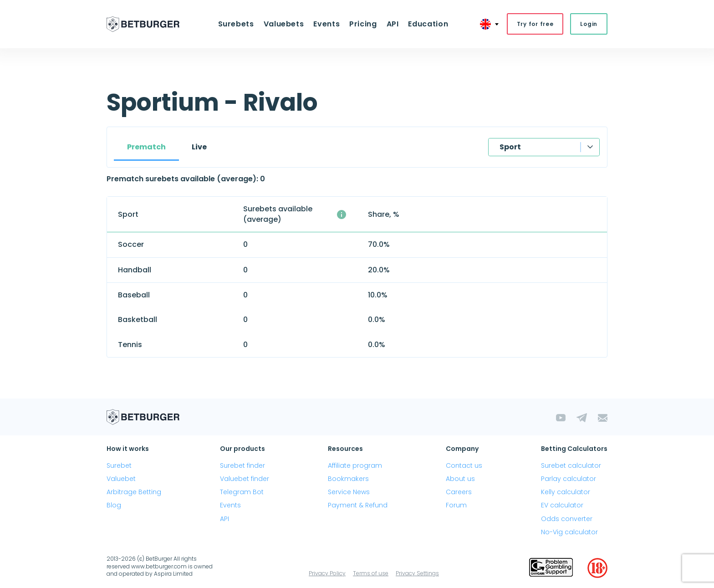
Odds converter (567, 519)
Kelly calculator (566, 493)
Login (589, 24)
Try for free (535, 24)
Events (327, 24)
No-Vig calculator (569, 532)
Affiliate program (355, 466)
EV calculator (562, 506)
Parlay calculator (569, 479)
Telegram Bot (242, 493)
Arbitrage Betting (134, 493)
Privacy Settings (417, 574)
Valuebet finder (245, 479)
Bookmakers (348, 479)
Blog (114, 506)
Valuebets (286, 24)
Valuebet (121, 479)
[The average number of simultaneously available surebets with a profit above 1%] (342, 215)
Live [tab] (199, 147)
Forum (456, 506)
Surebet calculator (571, 466)
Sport (510, 147)
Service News (349, 493)
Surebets (239, 24)
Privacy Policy (327, 574)
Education (425, 24)
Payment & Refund (358, 506)
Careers (459, 493)
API (390, 24)
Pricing (362, 24)
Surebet (119, 466)
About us (460, 479)
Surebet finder (242, 466)
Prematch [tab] (146, 147)
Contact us (464, 466)
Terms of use (371, 574)
